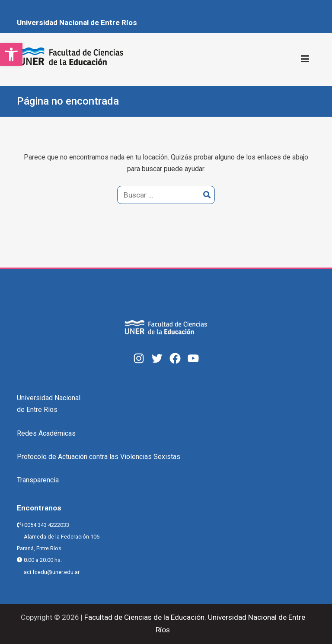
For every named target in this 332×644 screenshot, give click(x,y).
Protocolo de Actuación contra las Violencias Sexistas (99, 457)
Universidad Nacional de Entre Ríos (77, 22)
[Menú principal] (305, 59)
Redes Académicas (46, 433)
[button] (11, 54)
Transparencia (38, 480)
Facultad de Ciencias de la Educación (144, 617)
